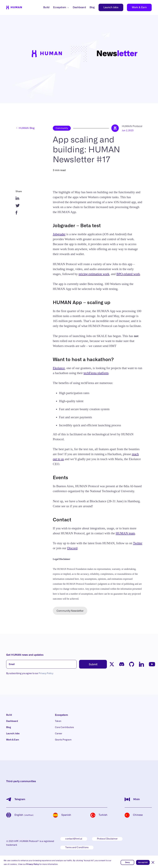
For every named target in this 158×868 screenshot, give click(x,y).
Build (46, 7)
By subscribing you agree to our (30, 674)
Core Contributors (64, 727)
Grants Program (63, 740)
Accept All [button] (143, 862)
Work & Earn (139, 7)
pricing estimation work (94, 274)
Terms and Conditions (77, 848)
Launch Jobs (111, 7)
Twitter (138, 543)
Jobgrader (59, 234)
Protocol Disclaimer (107, 839)
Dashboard (79, 7)
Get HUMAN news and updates (25, 655)
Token (58, 721)
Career (59, 734)
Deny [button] (127, 862)
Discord (72, 548)
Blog (92, 7)
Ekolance (59, 368)
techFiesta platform (96, 373)
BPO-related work (128, 274)
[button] (153, 862)
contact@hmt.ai (74, 839)
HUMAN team (125, 533)
